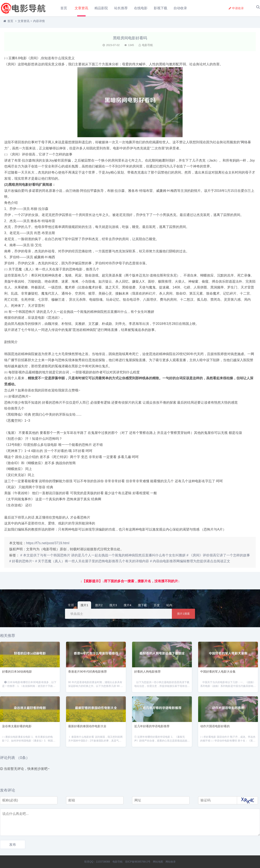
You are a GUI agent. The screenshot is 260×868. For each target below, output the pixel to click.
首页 (64, 8)
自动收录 (181, 8)
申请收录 (236, 8)
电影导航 (118, 862)
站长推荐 (121, 8)
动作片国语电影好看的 (215, 728)
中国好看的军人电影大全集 (218, 674)
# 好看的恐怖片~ (22, 563)
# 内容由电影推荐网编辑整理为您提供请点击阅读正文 (190, 563)
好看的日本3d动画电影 (17, 674)
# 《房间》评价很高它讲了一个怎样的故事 (218, 557)
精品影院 (102, 8)
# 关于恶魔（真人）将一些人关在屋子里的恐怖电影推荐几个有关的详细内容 (92, 563)
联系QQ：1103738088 (97, 862)
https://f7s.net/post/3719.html (48, 545)
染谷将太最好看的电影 (17, 728)
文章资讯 (82, 8)
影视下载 (161, 8)
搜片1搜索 (183, 616)
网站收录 (171, 862)
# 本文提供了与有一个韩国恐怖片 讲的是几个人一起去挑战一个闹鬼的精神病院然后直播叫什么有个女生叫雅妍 (103, 557)
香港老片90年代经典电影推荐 (88, 674)
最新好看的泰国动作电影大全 (87, 728)
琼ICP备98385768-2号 (138, 862)
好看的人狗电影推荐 (147, 674)
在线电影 (141, 8)
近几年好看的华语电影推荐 (152, 728)
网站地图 (158, 862)
